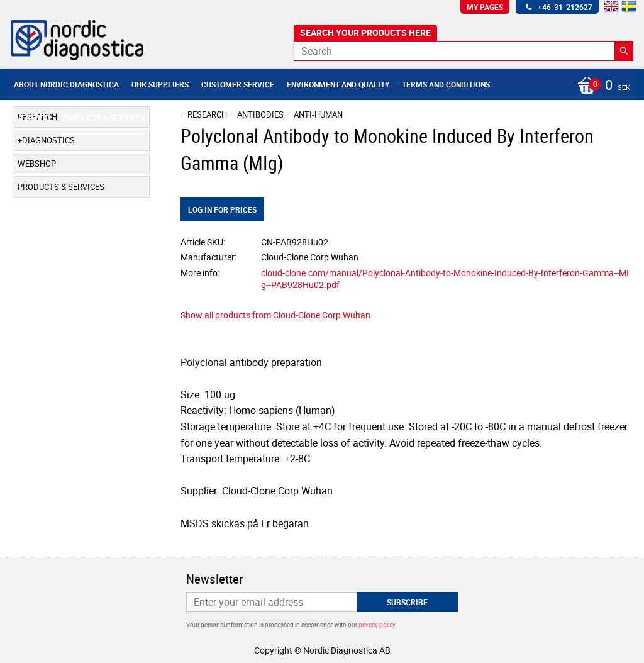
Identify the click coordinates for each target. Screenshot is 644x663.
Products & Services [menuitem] (104, 118)
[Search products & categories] (464, 51)
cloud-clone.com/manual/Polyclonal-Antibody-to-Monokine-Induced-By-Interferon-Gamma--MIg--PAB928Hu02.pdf (445, 279)
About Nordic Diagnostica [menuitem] (66, 84)
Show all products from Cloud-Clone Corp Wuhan (275, 315)
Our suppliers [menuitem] (160, 84)
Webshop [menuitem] (32, 118)
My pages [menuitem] (485, 7)
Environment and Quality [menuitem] (338, 84)
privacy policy (377, 625)
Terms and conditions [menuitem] (446, 84)
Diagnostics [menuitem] (48, 140)
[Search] (624, 51)
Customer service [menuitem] (238, 84)
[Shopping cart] (601, 86)
